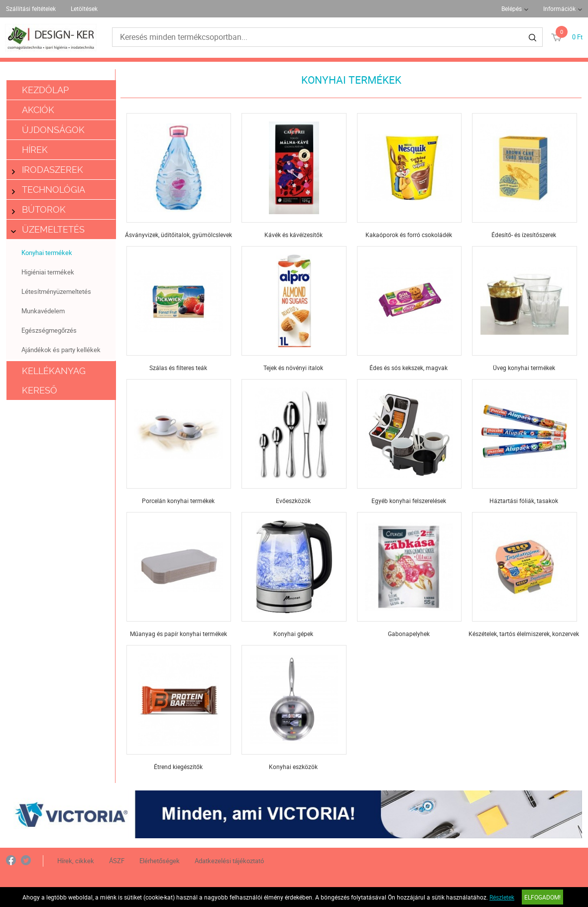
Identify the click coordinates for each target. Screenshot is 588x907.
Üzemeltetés (48, 229)
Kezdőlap (45, 90)
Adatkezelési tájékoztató (229, 861)
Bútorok (39, 209)
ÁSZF (117, 861)
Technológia (49, 190)
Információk (559, 8)
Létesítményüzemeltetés (56, 291)
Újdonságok (53, 130)
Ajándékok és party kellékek (61, 350)
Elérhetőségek (160, 861)
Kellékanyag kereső (54, 381)
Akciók (38, 110)
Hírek (35, 150)
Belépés (512, 8)
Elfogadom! (542, 897)
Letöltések (84, 8)
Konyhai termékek (47, 253)
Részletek (502, 897)
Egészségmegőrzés (49, 330)
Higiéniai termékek (48, 272)
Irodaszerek (48, 170)
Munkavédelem (43, 311)
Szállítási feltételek (31, 8)
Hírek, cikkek (76, 861)
